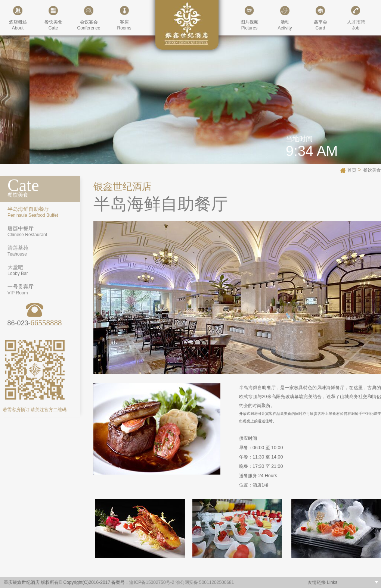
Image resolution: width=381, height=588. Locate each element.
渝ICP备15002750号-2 (152, 582)
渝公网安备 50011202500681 (205, 582)
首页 (352, 170)
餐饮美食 (372, 170)
